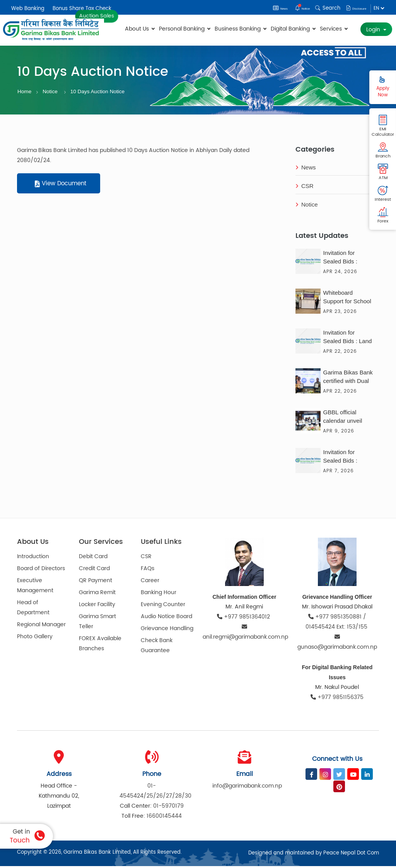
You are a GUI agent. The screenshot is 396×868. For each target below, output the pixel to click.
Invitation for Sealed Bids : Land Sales (347, 340)
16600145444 (164, 818)
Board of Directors (41, 571)
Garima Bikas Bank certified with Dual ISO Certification (348, 379)
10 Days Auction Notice (103, 93)
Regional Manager (41, 627)
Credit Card (94, 571)
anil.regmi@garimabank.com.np (244, 635)
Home (25, 93)
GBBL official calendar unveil (342, 418)
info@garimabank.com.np (247, 788)
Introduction (33, 559)
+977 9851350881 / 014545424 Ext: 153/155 (337, 624)
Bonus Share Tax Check (82, 9)
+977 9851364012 (244, 619)
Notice (287, 8)
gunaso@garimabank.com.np (337, 645)
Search (316, 8)
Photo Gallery (35, 639)
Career (150, 583)
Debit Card (93, 559)
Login (374, 30)
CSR (305, 188)
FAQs (148, 571)
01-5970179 (168, 808)
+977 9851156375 (337, 699)
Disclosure (350, 8)
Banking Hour (159, 595)
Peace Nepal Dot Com (351, 855)
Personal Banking (184, 29)
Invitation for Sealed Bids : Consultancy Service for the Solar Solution (342, 459)
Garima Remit (97, 595)
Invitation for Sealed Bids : (340, 259)
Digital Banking (293, 29)
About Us (140, 29)
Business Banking (240, 29)
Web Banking (28, 9)
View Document (61, 186)
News (258, 8)
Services (334, 29)
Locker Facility (97, 607)
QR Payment (96, 583)
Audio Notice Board (166, 619)
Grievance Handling (167, 631)
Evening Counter (163, 607)
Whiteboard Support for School (347, 299)
